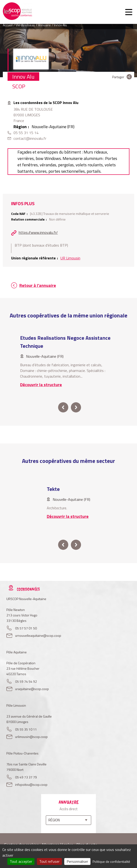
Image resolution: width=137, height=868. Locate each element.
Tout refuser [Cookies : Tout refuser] (49, 861)
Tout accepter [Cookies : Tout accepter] (21, 861)
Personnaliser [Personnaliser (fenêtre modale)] (77, 861)
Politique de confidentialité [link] (111, 861)
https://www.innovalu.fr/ (38, 232)
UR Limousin (70, 258)
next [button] (76, 407)
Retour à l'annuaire (38, 285)
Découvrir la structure (41, 385)
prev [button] (63, 407)
